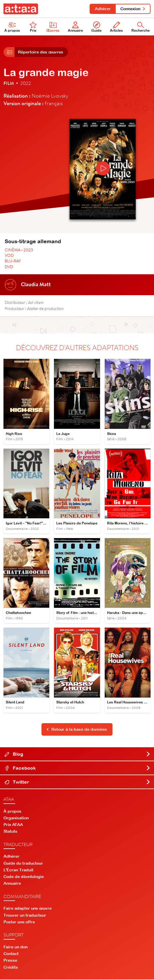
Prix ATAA (13, 825)
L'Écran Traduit (18, 870)
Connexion (133, 9)
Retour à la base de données (77, 730)
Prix (33, 27)
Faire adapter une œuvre (28, 909)
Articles (116, 27)
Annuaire (75, 27)
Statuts (10, 832)
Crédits (11, 968)
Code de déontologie (24, 877)
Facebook (78, 768)
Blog (78, 754)
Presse (10, 961)
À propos (12, 811)
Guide (96, 27)
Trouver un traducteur (25, 915)
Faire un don (16, 947)
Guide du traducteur (23, 863)
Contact (11, 954)
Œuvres (53, 27)
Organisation (16, 818)
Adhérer (103, 9)
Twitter (78, 782)
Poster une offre (19, 922)
